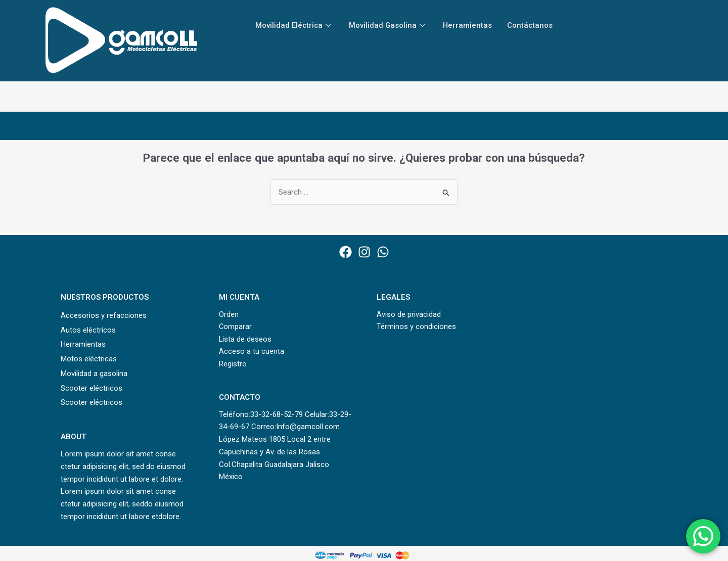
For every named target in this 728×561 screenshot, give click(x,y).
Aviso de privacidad (409, 314)
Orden (229, 314)
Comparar (236, 327)
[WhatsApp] (383, 252)
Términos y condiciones (416, 327)
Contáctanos (532, 25)
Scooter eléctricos (92, 388)
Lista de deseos (245, 339)
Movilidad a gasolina (94, 373)
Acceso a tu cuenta (252, 352)
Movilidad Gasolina (390, 25)
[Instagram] (364, 252)
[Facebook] (346, 252)
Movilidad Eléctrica (295, 25)
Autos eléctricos (88, 330)
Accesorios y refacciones (104, 315)
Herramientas (469, 25)
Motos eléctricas (89, 359)
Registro (233, 364)
